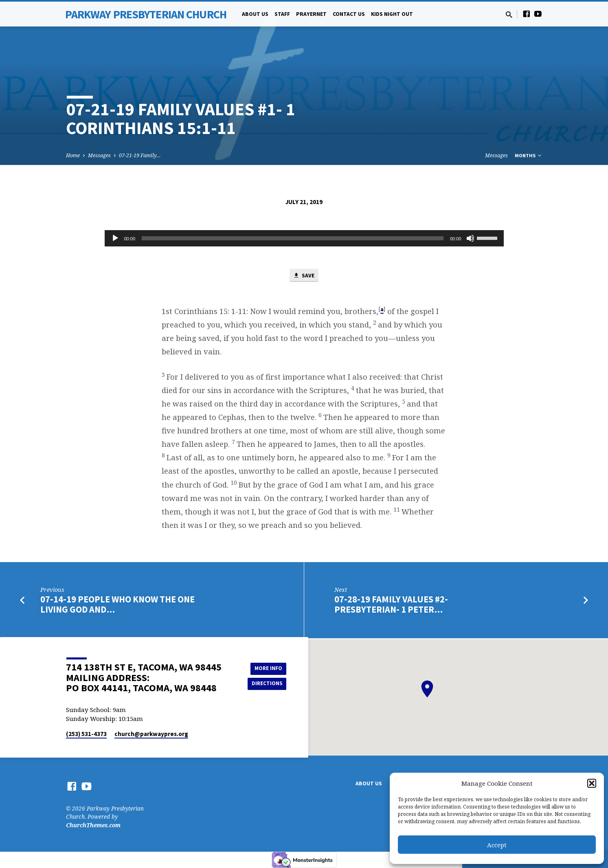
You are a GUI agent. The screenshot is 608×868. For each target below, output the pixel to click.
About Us (255, 14)
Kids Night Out (392, 14)
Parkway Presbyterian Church (146, 14)
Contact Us (349, 14)
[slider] (293, 238)
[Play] (115, 238)
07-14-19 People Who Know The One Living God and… (117, 605)
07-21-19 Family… (140, 155)
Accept (497, 845)
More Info (266, 668)
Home (73, 155)
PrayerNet (311, 14)
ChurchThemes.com (93, 825)
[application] (304, 238)
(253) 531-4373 (86, 734)
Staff (282, 14)
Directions (266, 684)
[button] (592, 783)
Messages (99, 155)
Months (529, 155)
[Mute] (470, 238)
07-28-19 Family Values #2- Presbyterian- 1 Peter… (391, 605)
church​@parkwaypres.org (151, 734)
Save (304, 276)
